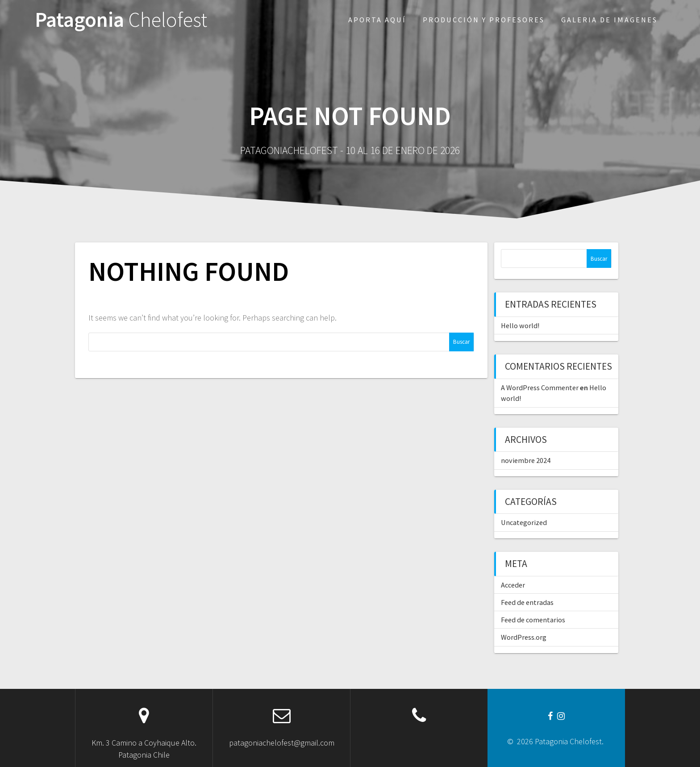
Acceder (513, 585)
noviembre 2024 (526, 460)
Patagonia (121, 20)
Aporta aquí (377, 20)
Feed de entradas (527, 602)
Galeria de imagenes (609, 20)
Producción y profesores (484, 20)
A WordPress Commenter (540, 388)
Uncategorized (524, 522)
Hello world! (520, 325)
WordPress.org (524, 637)
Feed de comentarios (533, 620)
